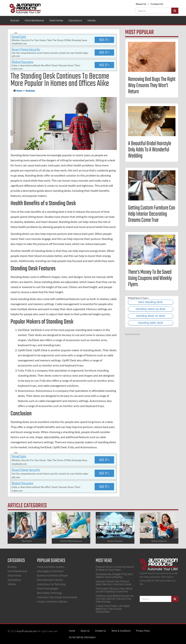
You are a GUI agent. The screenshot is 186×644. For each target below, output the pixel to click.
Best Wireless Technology (49, 593)
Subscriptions (75, 20)
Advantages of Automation (50, 571)
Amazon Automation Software (52, 602)
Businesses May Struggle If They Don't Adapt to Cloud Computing (114, 576)
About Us (141, 4)
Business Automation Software (52, 576)
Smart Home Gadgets (48, 589)
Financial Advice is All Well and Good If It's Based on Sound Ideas (115, 568)
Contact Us (157, 4)
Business (15, 20)
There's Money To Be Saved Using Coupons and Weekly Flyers (150, 278)
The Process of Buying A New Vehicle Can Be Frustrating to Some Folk (114, 590)
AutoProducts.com (27, 631)
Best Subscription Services (50, 580)
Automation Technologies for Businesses (57, 597)
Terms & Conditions (121, 631)
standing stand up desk (150, 309)
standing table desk (151, 323)
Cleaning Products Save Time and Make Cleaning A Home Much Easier (114, 583)
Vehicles (91, 20)
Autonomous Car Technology (51, 584)
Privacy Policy (143, 631)
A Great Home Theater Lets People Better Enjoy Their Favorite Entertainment (113, 609)
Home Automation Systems (51, 567)
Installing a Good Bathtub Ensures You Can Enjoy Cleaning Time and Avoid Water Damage (115, 599)
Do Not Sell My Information (82, 637)
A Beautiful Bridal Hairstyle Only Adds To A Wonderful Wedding (150, 150)
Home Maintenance (34, 20)
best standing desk (150, 302)
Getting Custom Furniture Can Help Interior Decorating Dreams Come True (152, 214)
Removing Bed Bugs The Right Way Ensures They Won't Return (152, 86)
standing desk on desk (150, 316)
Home (19, 91)
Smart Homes (56, 20)
